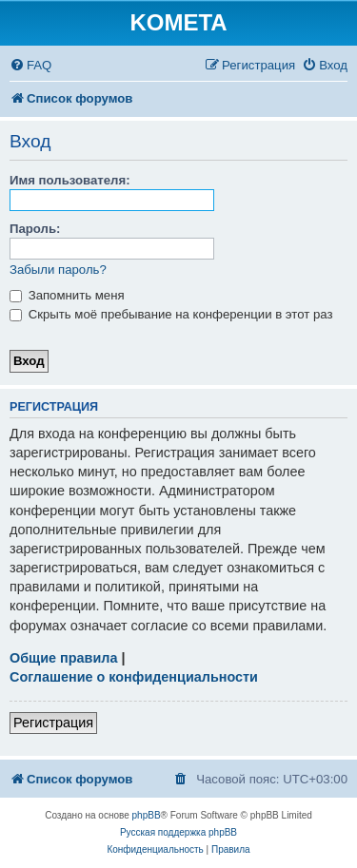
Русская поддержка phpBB (178, 832)
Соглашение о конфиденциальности (134, 677)
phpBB (147, 815)
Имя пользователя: (70, 180)
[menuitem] (30, 65)
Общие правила (63, 658)
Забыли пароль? (58, 270)
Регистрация (53, 723)
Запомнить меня (67, 295)
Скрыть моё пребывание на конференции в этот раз (171, 314)
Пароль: (35, 229)
